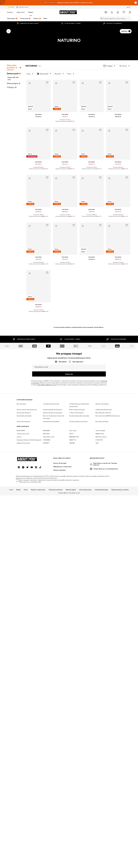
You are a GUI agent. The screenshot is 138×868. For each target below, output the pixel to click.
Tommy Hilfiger (100, 581)
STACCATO (99, 591)
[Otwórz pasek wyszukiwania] (101, 18)
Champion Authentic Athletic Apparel (29, 591)
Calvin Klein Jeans (49, 588)
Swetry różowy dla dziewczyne (27, 560)
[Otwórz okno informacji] (136, 3)
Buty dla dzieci (21, 555)
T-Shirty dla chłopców (76, 564)
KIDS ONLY (46, 585)
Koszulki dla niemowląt (24, 567)
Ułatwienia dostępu (102, 638)
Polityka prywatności (56, 638)
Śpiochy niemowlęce (102, 555)
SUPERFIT (46, 594)
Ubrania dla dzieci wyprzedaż (53, 564)
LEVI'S (71, 585)
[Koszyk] (130, 12)
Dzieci (31, 12)
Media (18, 638)
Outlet (11, 7)
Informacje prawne (85, 638)
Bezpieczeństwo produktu (120, 638)
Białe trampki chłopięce (77, 560)
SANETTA (73, 591)
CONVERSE (47, 591)
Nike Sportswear (101, 588)
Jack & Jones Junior (23, 585)
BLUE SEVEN (21, 581)
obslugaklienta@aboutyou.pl (47, 536)
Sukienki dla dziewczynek (104, 560)
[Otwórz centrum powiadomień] (118, 12)
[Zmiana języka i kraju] (129, 7)
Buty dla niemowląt (102, 572)
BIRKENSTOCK (74, 588)
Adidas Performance (23, 594)
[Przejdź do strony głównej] (68, 12)
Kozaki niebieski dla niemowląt (79, 567)
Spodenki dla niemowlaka (51, 572)
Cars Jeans (73, 581)
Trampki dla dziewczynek (51, 555)
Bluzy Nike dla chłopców (103, 564)
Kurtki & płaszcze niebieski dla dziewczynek (79, 556)
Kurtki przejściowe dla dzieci (78, 572)
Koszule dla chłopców (24, 564)
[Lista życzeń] (124, 12)
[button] (109, 66)
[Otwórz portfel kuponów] (106, 12)
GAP (97, 594)
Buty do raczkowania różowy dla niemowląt (54, 568)
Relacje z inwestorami (38, 638)
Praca (26, 638)
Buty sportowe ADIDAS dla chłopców (108, 567)
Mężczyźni (21, 12)
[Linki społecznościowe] (19, 616)
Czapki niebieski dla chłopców (53, 560)
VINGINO (72, 594)
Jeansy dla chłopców (23, 572)
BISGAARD (46, 581)
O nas (11, 638)
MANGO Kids (100, 585)
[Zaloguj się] (112, 12)
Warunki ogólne (71, 638)
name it (19, 588)
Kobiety (10, 12)
